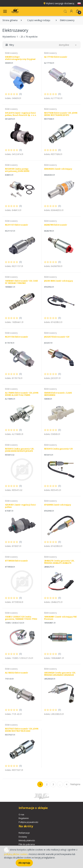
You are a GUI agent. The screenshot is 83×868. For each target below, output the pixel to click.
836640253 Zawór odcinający (58, 169)
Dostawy (23, 837)
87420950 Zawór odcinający (58, 505)
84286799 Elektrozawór (56, 225)
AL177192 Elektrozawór (56, 57)
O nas (21, 814)
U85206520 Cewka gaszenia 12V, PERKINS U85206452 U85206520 (60, 674)
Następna (75, 784)
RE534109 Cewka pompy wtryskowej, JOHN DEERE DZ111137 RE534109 (17, 171)
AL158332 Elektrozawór (17, 673)
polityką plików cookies (16, 854)
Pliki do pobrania (27, 844)
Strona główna (10, 20)
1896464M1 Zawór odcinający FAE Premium (61, 618)
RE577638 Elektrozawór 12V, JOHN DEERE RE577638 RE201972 (61, 114)
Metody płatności (27, 840)
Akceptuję (24, 863)
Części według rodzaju (39, 20)
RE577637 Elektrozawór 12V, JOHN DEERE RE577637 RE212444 (22, 730)
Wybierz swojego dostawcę (59, 3)
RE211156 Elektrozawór (17, 337)
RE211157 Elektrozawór (17, 225)
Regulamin (24, 818)
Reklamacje (24, 833)
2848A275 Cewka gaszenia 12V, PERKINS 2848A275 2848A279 (59, 562)
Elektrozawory (11, 53)
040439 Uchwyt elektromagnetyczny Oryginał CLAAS (20, 59)
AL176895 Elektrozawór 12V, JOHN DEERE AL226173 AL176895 (22, 394)
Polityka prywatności (28, 822)
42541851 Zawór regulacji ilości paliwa (20, 506)
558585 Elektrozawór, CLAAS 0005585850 (58, 394)
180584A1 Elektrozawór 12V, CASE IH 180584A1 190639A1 (21, 282)
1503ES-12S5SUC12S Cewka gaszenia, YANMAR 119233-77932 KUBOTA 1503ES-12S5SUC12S (21, 619)
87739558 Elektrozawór (17, 561)
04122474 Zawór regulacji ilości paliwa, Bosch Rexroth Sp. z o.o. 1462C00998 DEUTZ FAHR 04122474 (22, 115)
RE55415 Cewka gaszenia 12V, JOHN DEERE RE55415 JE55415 (20, 450)
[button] (65, 11)
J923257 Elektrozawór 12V (57, 337)
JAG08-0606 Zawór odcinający (59, 281)
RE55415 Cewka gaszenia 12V (58, 449)
